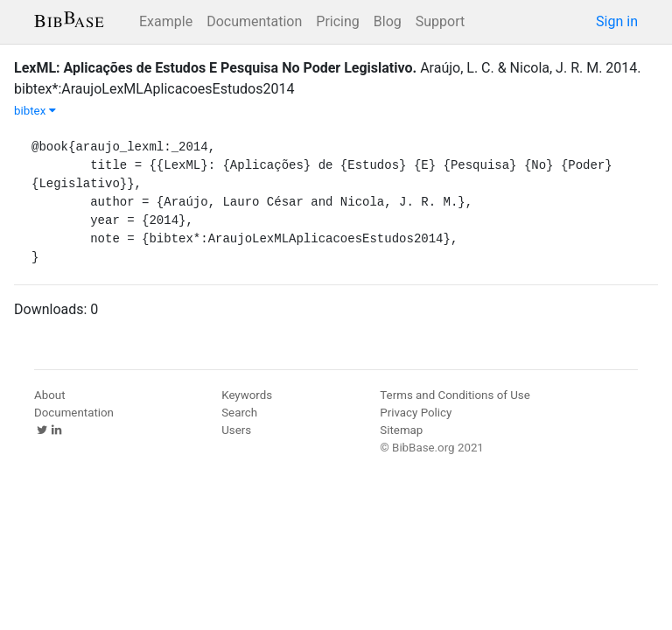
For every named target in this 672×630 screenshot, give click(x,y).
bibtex (35, 111)
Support (440, 21)
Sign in (617, 21)
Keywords (247, 395)
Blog (388, 21)
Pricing (338, 21)
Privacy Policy (416, 413)
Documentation (254, 21)
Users (236, 430)
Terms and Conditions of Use (455, 395)
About (50, 395)
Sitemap (401, 430)
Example (166, 21)
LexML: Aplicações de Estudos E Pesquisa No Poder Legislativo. (215, 68)
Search (239, 413)
